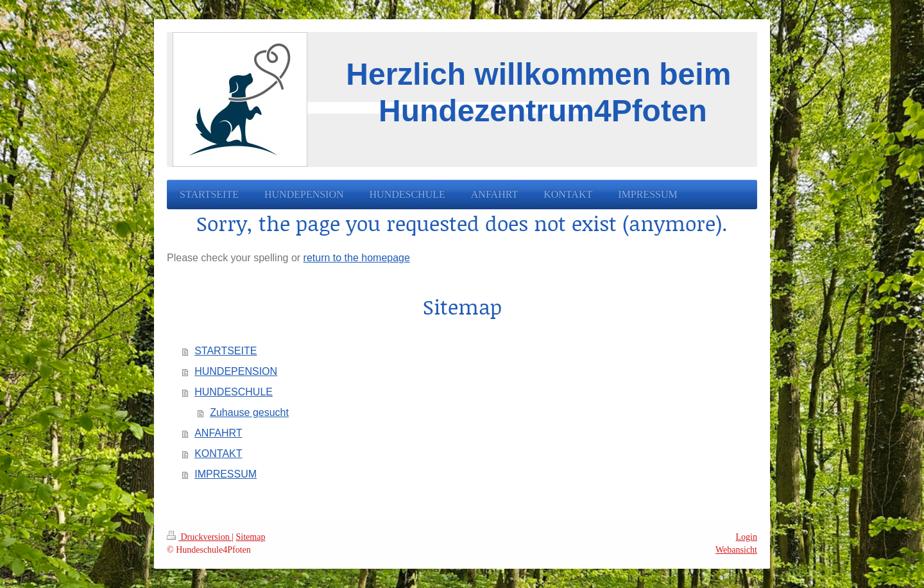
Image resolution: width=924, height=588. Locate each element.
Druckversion (199, 537)
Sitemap (251, 537)
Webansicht (736, 550)
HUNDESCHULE (234, 392)
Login (747, 537)
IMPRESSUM (226, 474)
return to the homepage (357, 258)
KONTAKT (218, 454)
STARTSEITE (226, 351)
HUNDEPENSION (236, 371)
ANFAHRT (218, 433)
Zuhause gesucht (249, 412)
